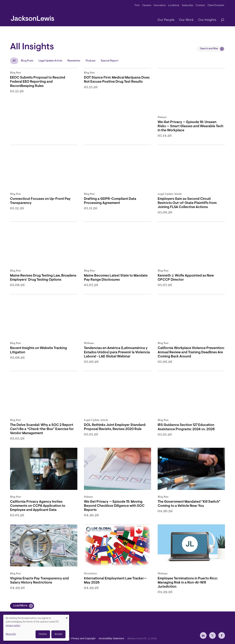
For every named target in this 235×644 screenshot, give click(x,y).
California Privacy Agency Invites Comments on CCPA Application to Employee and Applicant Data (38, 506)
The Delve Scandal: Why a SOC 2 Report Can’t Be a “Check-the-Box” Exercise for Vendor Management (42, 429)
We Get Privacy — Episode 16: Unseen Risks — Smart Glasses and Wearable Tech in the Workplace (190, 126)
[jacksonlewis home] (33, 17)
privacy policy (13, 626)
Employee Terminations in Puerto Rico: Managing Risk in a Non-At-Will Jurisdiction (188, 583)
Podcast (91, 61)
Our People (166, 20)
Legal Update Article (50, 61)
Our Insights (207, 20)
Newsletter (74, 61)
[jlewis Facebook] (222, 635)
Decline (43, 634)
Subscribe (188, 6)
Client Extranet (216, 6)
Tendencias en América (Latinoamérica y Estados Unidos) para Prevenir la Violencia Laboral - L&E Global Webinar (117, 352)
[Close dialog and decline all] (67, 617)
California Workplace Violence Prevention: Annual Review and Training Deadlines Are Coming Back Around (191, 352)
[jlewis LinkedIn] (203, 635)
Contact (200, 6)
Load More (20, 606)
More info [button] (11, 634)
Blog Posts (27, 61)
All (14, 61)
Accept (58, 634)
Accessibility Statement (111, 638)
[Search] (221, 20)
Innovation (160, 6)
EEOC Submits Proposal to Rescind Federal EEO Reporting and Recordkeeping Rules (38, 82)
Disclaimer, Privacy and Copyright (77, 638)
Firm (137, 6)
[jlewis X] (212, 635)
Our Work (186, 20)
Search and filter (209, 49)
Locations (174, 6)
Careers (147, 6)
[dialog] (36, 628)
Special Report (110, 61)
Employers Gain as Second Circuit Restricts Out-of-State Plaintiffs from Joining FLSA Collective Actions (187, 203)
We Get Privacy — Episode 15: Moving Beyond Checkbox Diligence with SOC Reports (114, 506)
